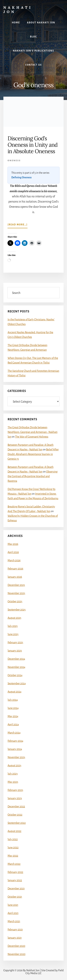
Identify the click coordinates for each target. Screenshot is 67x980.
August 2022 (14, 831)
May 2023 (13, 782)
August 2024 (14, 692)
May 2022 (13, 856)
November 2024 (16, 667)
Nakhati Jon (18, 10)
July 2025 (13, 626)
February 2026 (15, 569)
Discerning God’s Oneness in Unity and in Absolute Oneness (33, 145)
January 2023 (15, 798)
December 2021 (16, 889)
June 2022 (13, 848)
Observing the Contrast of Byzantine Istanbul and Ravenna (33, 476)
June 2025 (13, 634)
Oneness (14, 161)
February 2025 (15, 642)
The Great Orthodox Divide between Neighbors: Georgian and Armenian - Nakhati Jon (32, 432)
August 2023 (14, 765)
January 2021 (15, 938)
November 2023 (16, 757)
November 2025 (16, 593)
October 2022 (15, 815)
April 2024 (13, 724)
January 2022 (15, 880)
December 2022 (16, 807)
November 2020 (16, 954)
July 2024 (13, 700)
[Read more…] (18, 225)
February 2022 (15, 872)
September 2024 (17, 683)
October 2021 (15, 897)
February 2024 (15, 741)
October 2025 (15, 601)
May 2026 (13, 544)
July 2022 (13, 839)
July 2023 (13, 774)
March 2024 (14, 733)
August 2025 (14, 618)
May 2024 (13, 716)
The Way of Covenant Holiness (32, 437)
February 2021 (15, 930)
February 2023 (15, 790)
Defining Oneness (21, 177)
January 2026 (15, 577)
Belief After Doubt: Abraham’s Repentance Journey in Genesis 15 (33, 454)
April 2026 (13, 552)
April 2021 (13, 913)
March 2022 (14, 864)
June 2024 (13, 708)
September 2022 (17, 823)
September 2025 (17, 610)
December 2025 (16, 585)
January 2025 (15, 651)
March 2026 (14, 560)
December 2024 (16, 659)
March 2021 (14, 921)
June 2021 (13, 905)
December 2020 (16, 946)
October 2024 (15, 675)
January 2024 (15, 749)
